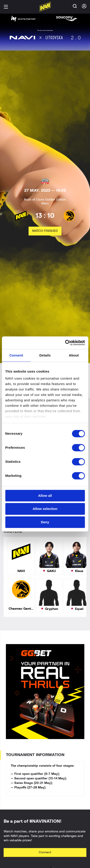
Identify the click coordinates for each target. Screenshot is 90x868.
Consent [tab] (16, 355)
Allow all (45, 496)
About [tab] (74, 355)
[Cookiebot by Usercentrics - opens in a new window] (65, 343)
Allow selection (45, 509)
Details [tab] (45, 355)
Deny (45, 522)
